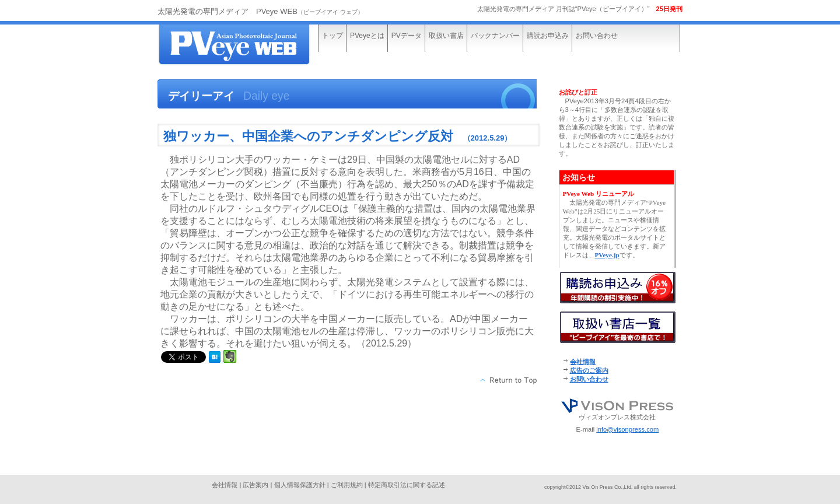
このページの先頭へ (509, 380)
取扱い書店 (446, 36)
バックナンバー (495, 36)
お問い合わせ (597, 36)
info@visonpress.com (627, 429)
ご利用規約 (347, 485)
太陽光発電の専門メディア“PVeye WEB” (245, 45)
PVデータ (407, 36)
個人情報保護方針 (300, 485)
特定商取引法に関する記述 (407, 485)
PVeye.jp (607, 255)
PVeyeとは (367, 36)
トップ (332, 36)
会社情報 (583, 362)
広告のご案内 (589, 370)
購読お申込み (548, 36)
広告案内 (256, 485)
